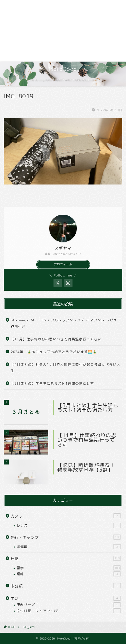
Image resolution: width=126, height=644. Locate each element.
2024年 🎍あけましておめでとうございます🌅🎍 (54, 352)
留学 (69, 568)
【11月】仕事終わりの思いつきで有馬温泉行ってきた (56, 339)
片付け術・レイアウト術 (69, 611)
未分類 (66, 586)
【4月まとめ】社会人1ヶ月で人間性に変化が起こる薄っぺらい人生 (65, 368)
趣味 (69, 574)
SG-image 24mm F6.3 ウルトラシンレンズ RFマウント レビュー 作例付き (66, 323)
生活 (66, 598)
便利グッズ (69, 605)
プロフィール (63, 264)
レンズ (69, 526)
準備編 (69, 547)
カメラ (66, 516)
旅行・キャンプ (66, 537)
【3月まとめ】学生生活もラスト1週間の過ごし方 (52, 383)
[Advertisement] (63, 31)
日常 (66, 558)
